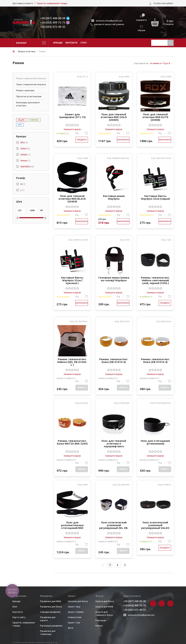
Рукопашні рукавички (51, 626)
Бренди (58, 43)
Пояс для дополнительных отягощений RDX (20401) (72, 525)
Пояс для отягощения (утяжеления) (155, 442)
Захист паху (74, 607)
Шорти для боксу (105, 601)
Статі (84, 43)
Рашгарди (101, 620)
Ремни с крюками (25, 90)
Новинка (34, 120)
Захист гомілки (76, 612)
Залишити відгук (72, 129)
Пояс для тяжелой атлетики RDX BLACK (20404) (72, 199)
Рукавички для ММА (51, 601)
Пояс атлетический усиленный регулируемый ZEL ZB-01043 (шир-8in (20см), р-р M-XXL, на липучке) (114, 525)
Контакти (71, 43)
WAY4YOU (27, 166)
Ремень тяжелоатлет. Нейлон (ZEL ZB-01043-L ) (72, 362)
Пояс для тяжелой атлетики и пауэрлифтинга (114, 444)
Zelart (25, 148)
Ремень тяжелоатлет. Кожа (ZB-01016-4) (155, 361)
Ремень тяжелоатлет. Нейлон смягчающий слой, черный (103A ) (155, 280)
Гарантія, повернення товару (52, 3)
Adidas (25, 154)
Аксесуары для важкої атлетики (28, 104)
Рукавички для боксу (51, 607)
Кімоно (99, 626)
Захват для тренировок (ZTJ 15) (72, 116)
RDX (24, 142)
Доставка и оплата (23, 3)
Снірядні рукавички (50, 612)
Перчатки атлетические (29, 96)
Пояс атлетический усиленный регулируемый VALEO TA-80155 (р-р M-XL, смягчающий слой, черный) (155, 525)
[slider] (72, 125)
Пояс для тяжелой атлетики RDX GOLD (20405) (114, 117)
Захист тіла (74, 623)
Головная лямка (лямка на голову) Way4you (114, 279)
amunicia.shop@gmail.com (109, 21)
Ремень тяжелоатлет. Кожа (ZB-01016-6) (114, 361)
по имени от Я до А (160, 63)
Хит (20, 125)
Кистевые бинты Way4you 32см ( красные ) (72, 280)
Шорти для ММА (104, 607)
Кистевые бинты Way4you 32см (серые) (155, 197)
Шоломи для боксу (78, 601)
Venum (25, 160)
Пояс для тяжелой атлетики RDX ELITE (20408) (155, 117)
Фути (71, 628)
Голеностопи (75, 617)
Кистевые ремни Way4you (114, 197)
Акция (21, 120)
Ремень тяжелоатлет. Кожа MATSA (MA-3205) (72, 442)
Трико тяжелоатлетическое (31, 84)
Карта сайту (19, 617)
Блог (15, 607)
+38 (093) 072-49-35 (53, 27)
